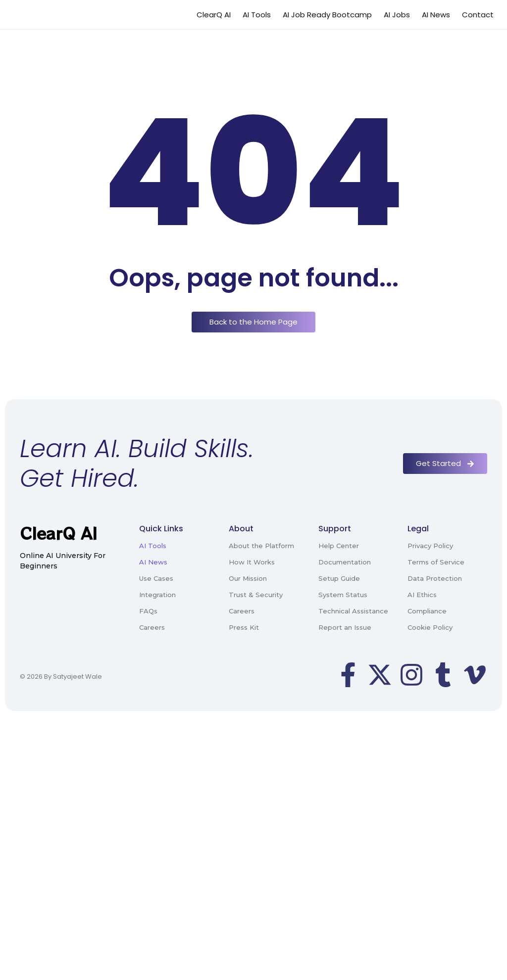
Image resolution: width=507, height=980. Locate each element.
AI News (436, 15)
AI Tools (257, 15)
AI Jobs (397, 15)
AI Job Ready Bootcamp (327, 15)
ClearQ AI (214, 15)
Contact (478, 15)
